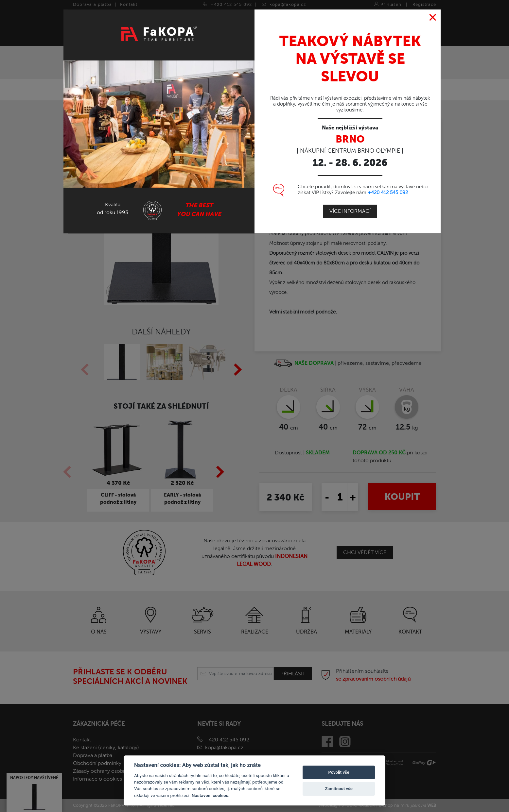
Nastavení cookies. (211, 795)
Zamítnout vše (339, 789)
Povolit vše (339, 772)
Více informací (350, 211)
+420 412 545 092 (388, 193)
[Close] (433, 18)
